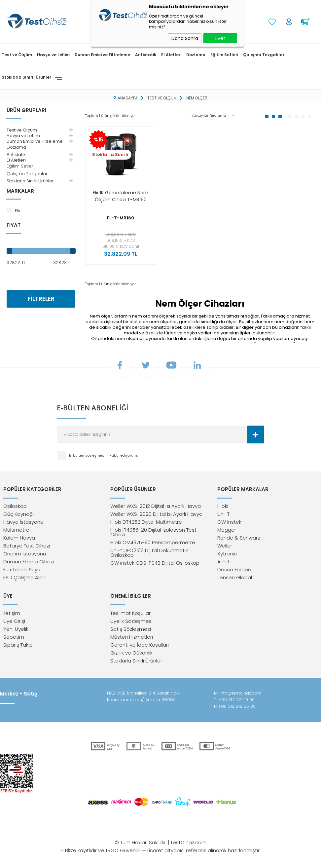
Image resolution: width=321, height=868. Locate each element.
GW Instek (229, 523)
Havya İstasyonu (23, 523)
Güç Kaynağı (18, 515)
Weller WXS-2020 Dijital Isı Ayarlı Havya (156, 515)
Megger (227, 531)
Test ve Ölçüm (17, 54)
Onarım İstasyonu (25, 555)
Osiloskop (15, 507)
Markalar (20, 190)
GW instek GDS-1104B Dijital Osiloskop (155, 564)
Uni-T (223, 515)
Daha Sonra (185, 38)
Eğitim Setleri (224, 54)
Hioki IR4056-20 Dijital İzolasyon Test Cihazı (153, 533)
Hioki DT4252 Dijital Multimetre (146, 523)
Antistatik (146, 54)
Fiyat (14, 225)
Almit (223, 563)
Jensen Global (235, 579)
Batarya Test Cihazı (27, 547)
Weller (225, 547)
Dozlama (196, 54)
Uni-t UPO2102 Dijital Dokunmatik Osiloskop (149, 554)
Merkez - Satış (18, 696)
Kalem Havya (19, 539)
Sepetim (14, 639)
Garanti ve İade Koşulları (140, 646)
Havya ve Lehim (53, 54)
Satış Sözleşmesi (131, 631)
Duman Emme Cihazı (29, 563)
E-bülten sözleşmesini (89, 456)
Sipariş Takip (18, 646)
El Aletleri (171, 54)
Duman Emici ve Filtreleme (102, 54)
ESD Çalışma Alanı (25, 579)
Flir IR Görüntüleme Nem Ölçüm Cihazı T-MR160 (121, 199)
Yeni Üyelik (16, 631)
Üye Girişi (14, 623)
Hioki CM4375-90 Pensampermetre (153, 544)
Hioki (223, 507)
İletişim (12, 615)
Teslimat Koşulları (131, 615)
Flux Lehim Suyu (22, 571)
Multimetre (16, 531)
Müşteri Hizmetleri (132, 639)
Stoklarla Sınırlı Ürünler (26, 77)
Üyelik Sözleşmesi (131, 623)
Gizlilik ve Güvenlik (131, 654)
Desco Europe (234, 571)
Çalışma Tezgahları (264, 54)
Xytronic (227, 555)
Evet (220, 38)
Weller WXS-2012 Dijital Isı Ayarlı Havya (156, 507)
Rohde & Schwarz (239, 539)
